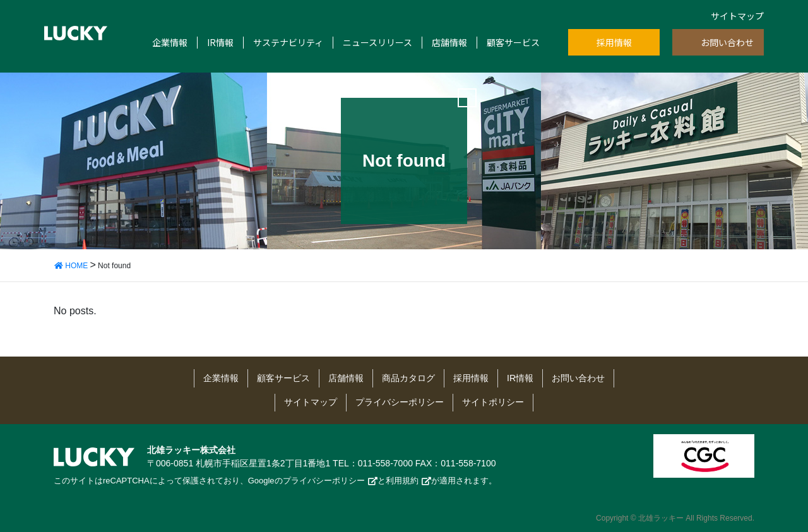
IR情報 (220, 43)
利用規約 (402, 481)
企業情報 (170, 43)
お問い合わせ (727, 42)
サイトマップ (737, 16)
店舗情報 (449, 43)
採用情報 (614, 42)
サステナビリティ (288, 43)
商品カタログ (408, 378)
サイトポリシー (493, 402)
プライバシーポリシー (400, 402)
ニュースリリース (377, 43)
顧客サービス (513, 43)
